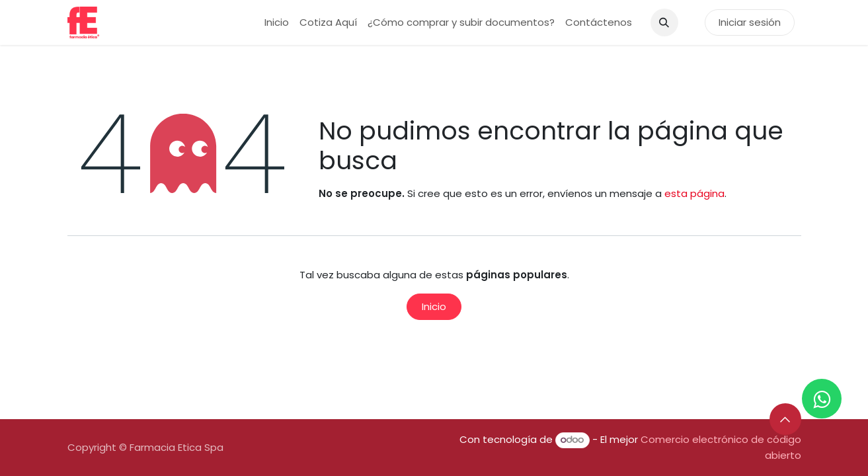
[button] (664, 22)
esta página (694, 193)
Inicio (434, 306)
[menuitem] (277, 23)
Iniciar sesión (750, 22)
